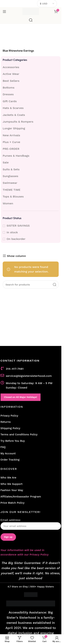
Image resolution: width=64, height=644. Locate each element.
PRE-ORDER (11, 149)
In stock (12, 232)
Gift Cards (10, 101)
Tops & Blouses (13, 196)
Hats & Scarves (13, 108)
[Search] (31, 20)
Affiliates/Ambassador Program (21, 497)
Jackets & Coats (14, 115)
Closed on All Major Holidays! (21, 397)
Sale (6, 162)
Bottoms (9, 88)
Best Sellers (11, 81)
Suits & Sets (11, 169)
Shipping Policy (10, 428)
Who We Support (12, 484)
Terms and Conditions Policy (19, 434)
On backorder (16, 239)
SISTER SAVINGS (18, 226)
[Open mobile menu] (4, 12)
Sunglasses (10, 176)
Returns (6, 422)
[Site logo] (31, 11)
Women (8, 203)
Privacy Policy (9, 416)
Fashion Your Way (12, 490)
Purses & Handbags (16, 156)
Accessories (11, 67)
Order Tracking (10, 460)
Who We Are (8, 478)
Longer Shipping (14, 128)
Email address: (31, 524)
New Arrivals (11, 135)
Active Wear (11, 74)
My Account (8, 453)
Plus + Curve (11, 142)
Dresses (8, 94)
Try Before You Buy (13, 441)
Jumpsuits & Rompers (18, 122)
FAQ (3, 447)
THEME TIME (12, 190)
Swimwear (10, 183)
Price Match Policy (13, 503)
